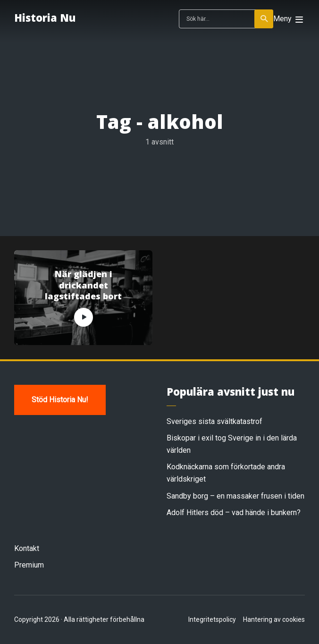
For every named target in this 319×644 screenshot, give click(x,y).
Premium (29, 565)
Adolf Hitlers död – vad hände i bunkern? (234, 513)
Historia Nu (45, 17)
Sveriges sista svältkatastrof (214, 421)
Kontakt (27, 548)
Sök (264, 19)
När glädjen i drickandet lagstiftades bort (83, 285)
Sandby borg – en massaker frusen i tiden (235, 496)
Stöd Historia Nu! (60, 400)
